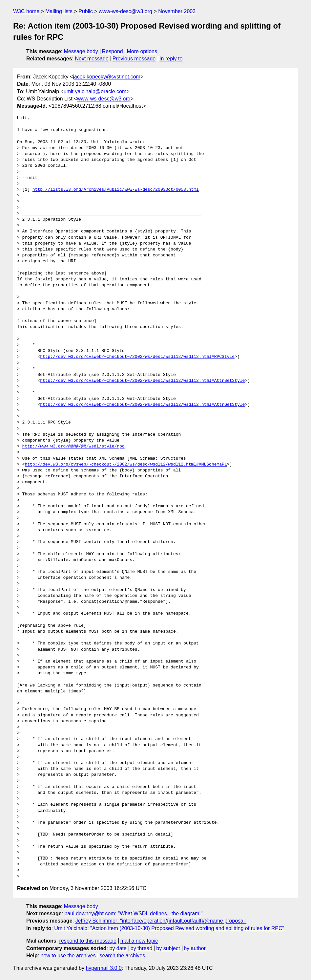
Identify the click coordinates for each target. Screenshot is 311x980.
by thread (142, 948)
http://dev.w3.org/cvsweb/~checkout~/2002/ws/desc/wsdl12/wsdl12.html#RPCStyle (137, 357)
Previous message (134, 59)
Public (86, 11)
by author (195, 948)
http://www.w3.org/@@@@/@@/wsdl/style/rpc (73, 446)
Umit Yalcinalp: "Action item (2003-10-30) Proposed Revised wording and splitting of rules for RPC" (169, 928)
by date (118, 948)
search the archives (123, 956)
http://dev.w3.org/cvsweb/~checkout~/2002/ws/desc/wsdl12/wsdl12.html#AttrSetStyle (142, 381)
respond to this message (88, 941)
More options (142, 51)
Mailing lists (59, 11)
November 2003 (177, 11)
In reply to (171, 59)
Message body (81, 51)
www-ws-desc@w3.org (125, 11)
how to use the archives (68, 956)
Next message (92, 59)
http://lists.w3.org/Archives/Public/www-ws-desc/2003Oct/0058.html (116, 190)
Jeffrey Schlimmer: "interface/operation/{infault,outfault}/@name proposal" (161, 921)
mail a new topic (139, 941)
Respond (113, 51)
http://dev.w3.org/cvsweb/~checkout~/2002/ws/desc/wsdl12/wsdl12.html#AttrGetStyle (142, 405)
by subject (168, 948)
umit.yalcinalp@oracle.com (95, 91)
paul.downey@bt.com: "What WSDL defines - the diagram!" (134, 914)
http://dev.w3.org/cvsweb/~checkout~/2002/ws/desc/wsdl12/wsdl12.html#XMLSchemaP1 (126, 465)
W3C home (26, 11)
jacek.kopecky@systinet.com (107, 77)
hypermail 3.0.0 (104, 968)
